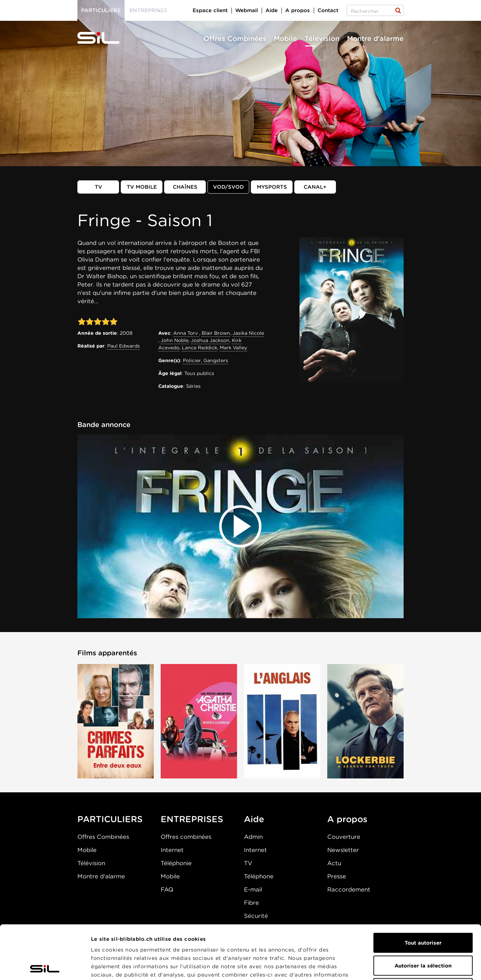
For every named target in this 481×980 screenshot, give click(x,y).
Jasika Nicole (248, 333)
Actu (334, 863)
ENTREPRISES (192, 819)
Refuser (423, 935)
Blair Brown (216, 333)
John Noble (175, 340)
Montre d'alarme (375, 39)
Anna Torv (186, 333)
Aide (272, 10)
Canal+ (315, 187)
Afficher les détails (391, 966)
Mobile (285, 39)
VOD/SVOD (229, 187)
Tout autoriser (423, 889)
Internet (172, 850)
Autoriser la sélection (423, 912)
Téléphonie (176, 863)
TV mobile (142, 187)
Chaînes (185, 187)
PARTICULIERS (110, 819)
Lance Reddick (200, 348)
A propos (298, 10)
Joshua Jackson (210, 340)
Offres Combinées (235, 39)
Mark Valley (233, 348)
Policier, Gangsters (205, 360)
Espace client (210, 10)
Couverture (344, 837)
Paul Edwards (124, 346)
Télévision (322, 39)
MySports (272, 187)
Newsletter (343, 850)
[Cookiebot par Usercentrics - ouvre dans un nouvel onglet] (45, 966)
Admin (253, 837)
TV (98, 187)
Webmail (247, 10)
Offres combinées (186, 837)
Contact (328, 10)
